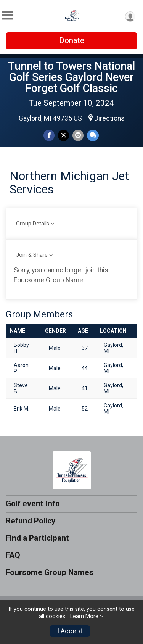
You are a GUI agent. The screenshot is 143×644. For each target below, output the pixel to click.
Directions (109, 118)
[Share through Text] (93, 135)
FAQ (13, 555)
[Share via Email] (78, 135)
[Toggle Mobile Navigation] (8, 15)
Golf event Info (33, 504)
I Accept (70, 631)
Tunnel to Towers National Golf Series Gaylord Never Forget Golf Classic (71, 77)
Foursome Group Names (50, 572)
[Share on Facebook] (49, 135)
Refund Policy (31, 521)
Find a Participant (37, 538)
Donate (72, 40)
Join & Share (32, 255)
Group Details (33, 224)
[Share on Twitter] (63, 135)
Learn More (84, 616)
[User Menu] (130, 17)
